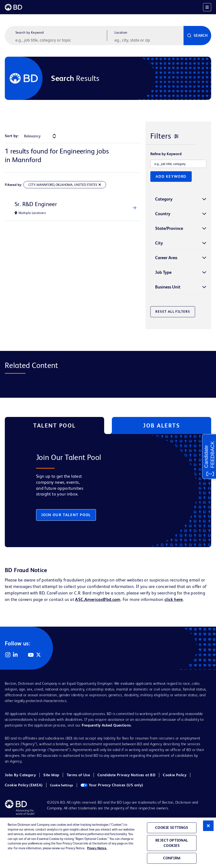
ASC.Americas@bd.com (98, 599)
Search (201, 35)
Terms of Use (78, 775)
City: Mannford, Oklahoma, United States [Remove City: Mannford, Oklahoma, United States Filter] (63, 185)
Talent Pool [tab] (54, 425)
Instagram (8, 655)
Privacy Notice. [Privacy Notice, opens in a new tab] (97, 850)
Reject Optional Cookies (172, 844)
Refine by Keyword (166, 154)
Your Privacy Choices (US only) (112, 785)
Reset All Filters (173, 312)
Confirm (172, 859)
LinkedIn (15, 655)
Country (163, 214)
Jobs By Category (20, 775)
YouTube (31, 655)
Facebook (23, 655)
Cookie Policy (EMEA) (24, 785)
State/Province (169, 228)
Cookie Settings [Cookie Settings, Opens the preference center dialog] (172, 829)
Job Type (163, 272)
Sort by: (12, 136)
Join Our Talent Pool (66, 515)
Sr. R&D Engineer (36, 204)
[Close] (208, 827)
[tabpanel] (101, 491)
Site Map (51, 775)
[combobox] (149, 40)
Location (121, 32)
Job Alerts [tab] (162, 425)
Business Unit (168, 287)
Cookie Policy (175, 775)
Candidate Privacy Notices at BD (126, 775)
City (159, 243)
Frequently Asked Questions (106, 725)
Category (164, 199)
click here (174, 599)
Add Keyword (171, 176)
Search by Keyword (30, 32)
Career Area (166, 258)
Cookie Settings (62, 785)
